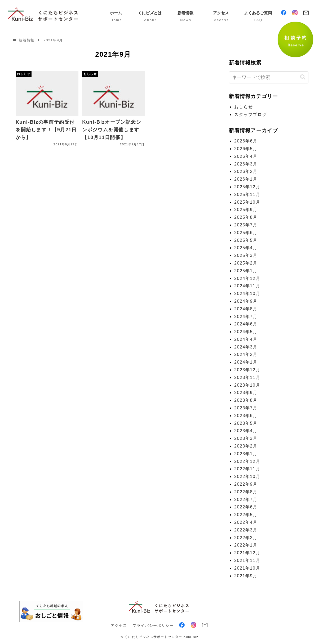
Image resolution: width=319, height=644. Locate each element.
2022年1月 (246, 545)
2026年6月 (246, 141)
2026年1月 (246, 179)
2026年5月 (246, 149)
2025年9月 (246, 210)
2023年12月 (247, 370)
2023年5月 (246, 423)
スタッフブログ (251, 115)
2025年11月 (247, 194)
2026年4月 (246, 156)
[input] (269, 77)
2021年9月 (246, 576)
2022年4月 (246, 522)
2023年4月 (246, 431)
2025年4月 (246, 248)
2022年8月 (246, 492)
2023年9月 (246, 393)
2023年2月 (246, 446)
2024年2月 (246, 354)
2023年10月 (247, 385)
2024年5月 (246, 332)
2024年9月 (246, 301)
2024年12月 (247, 278)
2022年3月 (246, 530)
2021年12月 (247, 553)
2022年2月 (246, 538)
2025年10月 (247, 202)
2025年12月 (247, 187)
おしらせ (243, 107)
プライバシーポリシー (153, 625)
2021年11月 (247, 560)
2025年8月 (246, 217)
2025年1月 (246, 271)
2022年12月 (247, 461)
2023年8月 (246, 400)
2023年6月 (246, 416)
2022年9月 (246, 484)
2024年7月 (246, 317)
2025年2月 (246, 263)
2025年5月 (246, 240)
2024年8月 (246, 309)
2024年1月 (246, 362)
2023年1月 (246, 454)
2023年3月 (246, 438)
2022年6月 (246, 507)
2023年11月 (247, 377)
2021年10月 (247, 568)
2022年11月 (247, 469)
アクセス (119, 625)
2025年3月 (246, 255)
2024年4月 (246, 339)
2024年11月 (247, 286)
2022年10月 (247, 477)
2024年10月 (247, 294)
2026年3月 (246, 164)
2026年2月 (246, 171)
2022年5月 (246, 515)
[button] (303, 77)
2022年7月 (246, 500)
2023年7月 (246, 408)
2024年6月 (246, 324)
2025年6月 (246, 233)
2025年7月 (246, 225)
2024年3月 (246, 347)
